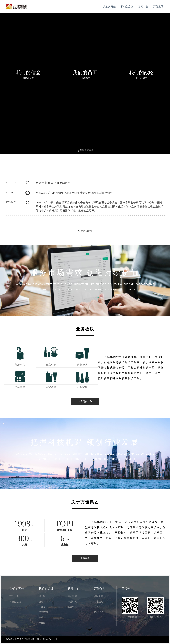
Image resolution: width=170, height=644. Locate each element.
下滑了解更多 (85, 150)
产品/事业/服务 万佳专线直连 (53, 183)
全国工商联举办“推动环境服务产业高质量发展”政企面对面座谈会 (74, 193)
